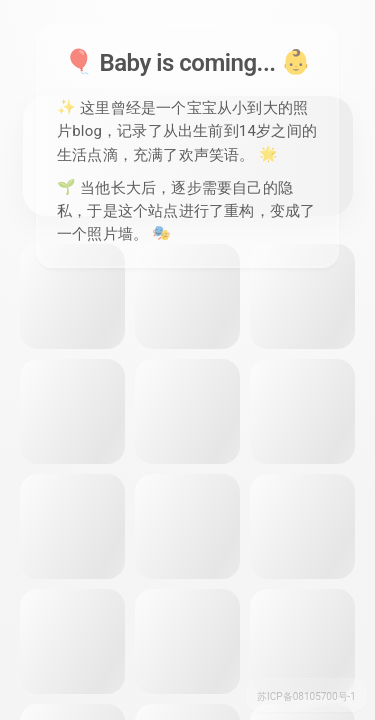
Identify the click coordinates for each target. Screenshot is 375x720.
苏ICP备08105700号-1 (306, 696)
